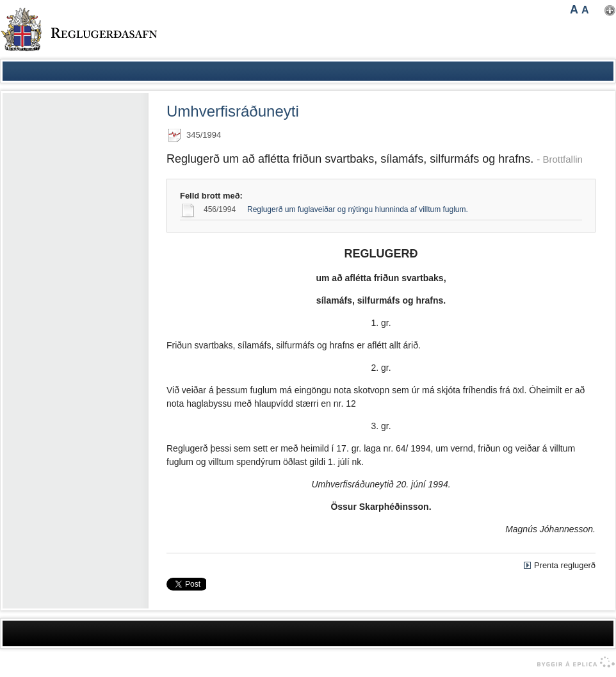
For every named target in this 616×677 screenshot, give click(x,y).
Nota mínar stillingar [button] (610, 11)
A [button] (574, 10)
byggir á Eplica (573, 662)
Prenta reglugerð (565, 565)
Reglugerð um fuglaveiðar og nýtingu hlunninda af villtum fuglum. (358, 209)
